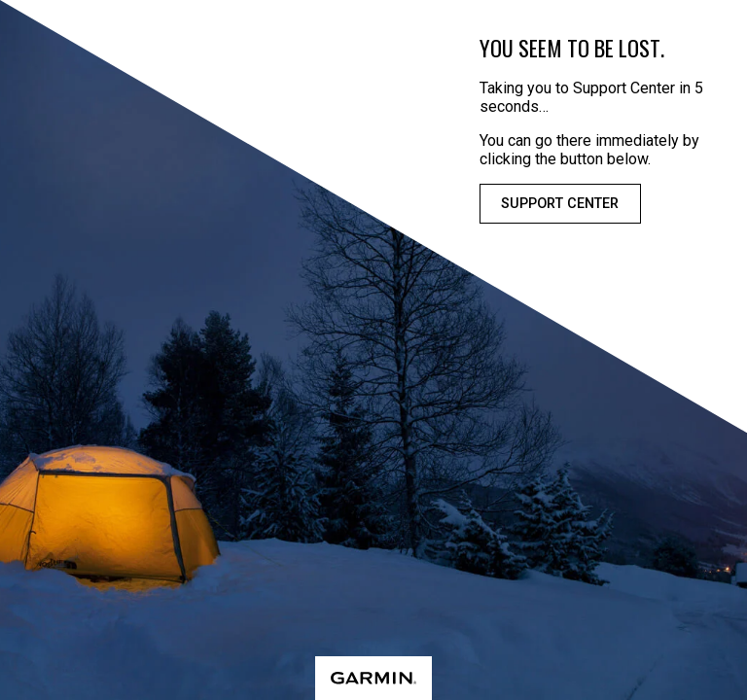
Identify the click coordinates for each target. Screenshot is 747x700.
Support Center (560, 204)
